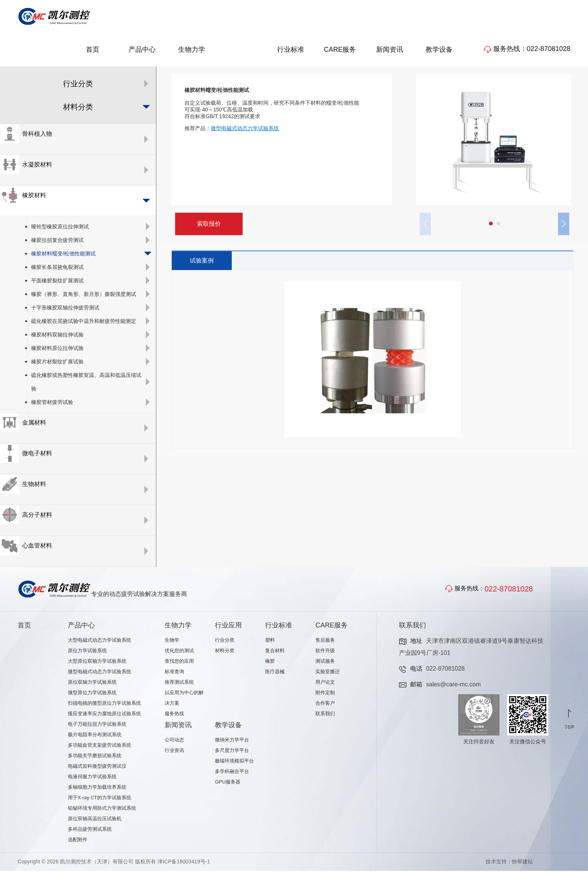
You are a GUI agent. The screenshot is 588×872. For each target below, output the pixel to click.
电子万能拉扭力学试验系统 (97, 725)
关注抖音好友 (479, 743)
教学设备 (439, 51)
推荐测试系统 (179, 683)
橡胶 (270, 662)
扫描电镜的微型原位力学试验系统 (104, 704)
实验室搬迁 (328, 673)
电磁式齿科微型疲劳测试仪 (97, 767)
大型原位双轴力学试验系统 (97, 662)
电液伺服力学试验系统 (92, 778)
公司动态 (174, 741)
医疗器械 (275, 673)
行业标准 (291, 51)
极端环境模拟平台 (234, 762)
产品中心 (142, 51)
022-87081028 (509, 590)
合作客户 (325, 704)
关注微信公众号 (528, 743)
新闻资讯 (390, 51)
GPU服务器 (227, 783)
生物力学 (192, 51)
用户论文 (325, 683)
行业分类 (225, 641)
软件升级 (325, 652)
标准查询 (174, 673)
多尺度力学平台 (232, 751)
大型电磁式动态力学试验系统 (100, 641)
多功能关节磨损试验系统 (95, 757)
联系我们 (325, 715)
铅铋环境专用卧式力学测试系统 (102, 809)
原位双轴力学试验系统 (92, 683)
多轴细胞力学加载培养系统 (97, 788)
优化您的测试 (179, 652)
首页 (93, 51)
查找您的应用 (179, 662)
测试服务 (325, 662)
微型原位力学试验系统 (92, 694)
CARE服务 (340, 51)
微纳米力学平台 (232, 741)
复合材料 (275, 652)
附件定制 (325, 694)
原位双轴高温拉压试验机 (95, 820)
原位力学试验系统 (87, 652)
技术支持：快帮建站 (509, 863)
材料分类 (225, 652)
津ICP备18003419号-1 (184, 863)
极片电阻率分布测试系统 (95, 736)
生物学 (172, 641)
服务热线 (174, 715)
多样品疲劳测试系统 (90, 830)
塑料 (270, 641)
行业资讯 (174, 751)
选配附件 (78, 841)
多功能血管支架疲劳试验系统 (100, 746)
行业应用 (241, 51)
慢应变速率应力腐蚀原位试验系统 (104, 715)
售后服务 (325, 641)
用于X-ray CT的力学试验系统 (100, 799)
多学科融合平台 (232, 772)
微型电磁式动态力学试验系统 (100, 673)
